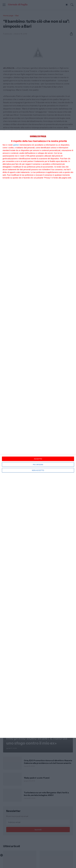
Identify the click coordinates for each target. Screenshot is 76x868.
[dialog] (38, 434)
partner (16, 145)
